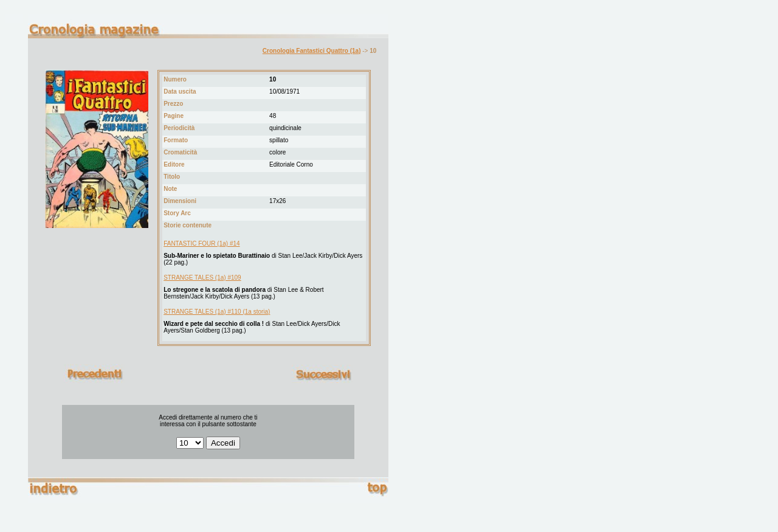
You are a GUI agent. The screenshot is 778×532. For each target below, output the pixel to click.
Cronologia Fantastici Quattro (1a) (312, 51)
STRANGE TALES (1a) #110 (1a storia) (217, 312)
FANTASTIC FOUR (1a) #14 (201, 244)
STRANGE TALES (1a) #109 (202, 278)
